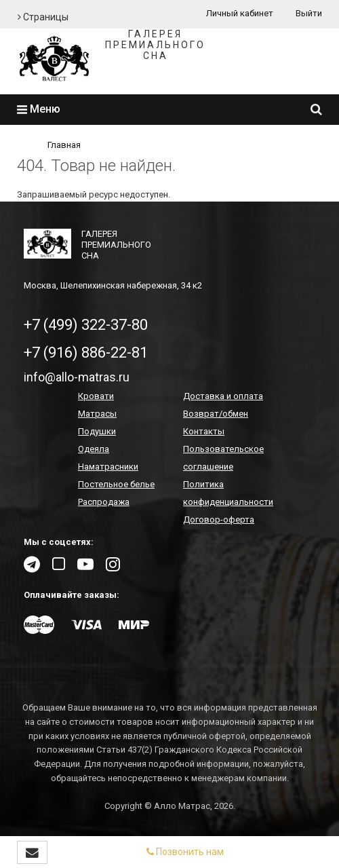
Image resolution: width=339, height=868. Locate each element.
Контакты (204, 431)
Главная (64, 145)
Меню (39, 109)
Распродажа (104, 502)
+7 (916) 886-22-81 (86, 353)
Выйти (309, 13)
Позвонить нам (185, 852)
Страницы (43, 17)
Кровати (96, 396)
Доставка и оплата (223, 396)
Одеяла (94, 449)
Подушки (97, 431)
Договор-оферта (219, 520)
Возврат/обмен (216, 414)
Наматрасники (108, 467)
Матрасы (97, 414)
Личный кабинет (240, 13)
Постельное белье (116, 484)
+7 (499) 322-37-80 (86, 325)
